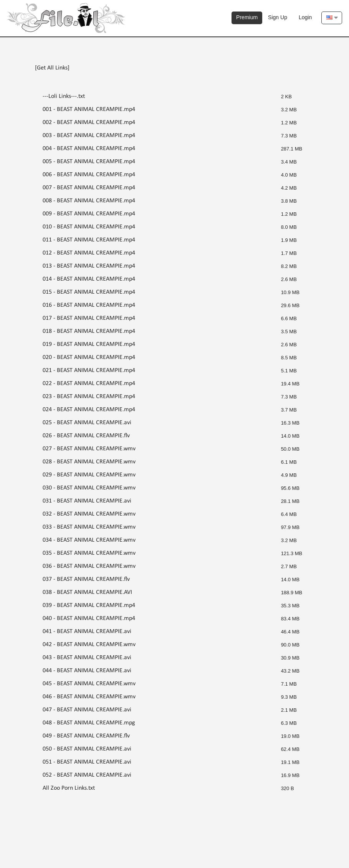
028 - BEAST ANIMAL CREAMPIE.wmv (89, 462)
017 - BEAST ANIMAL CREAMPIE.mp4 (89, 318)
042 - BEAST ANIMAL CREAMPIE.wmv (89, 645)
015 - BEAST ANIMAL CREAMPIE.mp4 (89, 292)
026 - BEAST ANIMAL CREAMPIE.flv (86, 436)
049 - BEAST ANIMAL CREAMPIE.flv (86, 736)
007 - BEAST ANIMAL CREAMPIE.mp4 (89, 188)
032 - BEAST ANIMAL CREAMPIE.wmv (89, 514)
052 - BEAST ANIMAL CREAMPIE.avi (87, 775)
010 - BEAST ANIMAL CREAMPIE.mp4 (89, 227)
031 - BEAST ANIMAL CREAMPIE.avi (87, 501)
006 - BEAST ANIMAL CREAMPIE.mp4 (89, 175)
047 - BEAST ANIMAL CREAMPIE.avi (87, 710)
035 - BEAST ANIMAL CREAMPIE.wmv (89, 553)
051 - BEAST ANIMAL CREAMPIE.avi (87, 762)
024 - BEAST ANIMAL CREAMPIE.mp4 (89, 410)
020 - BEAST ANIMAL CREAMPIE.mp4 (89, 357)
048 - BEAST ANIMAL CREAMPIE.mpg (89, 723)
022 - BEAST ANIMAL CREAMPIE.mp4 (89, 384)
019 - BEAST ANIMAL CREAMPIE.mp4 (89, 344)
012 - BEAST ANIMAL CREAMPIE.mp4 (89, 253)
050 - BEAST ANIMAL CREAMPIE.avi (87, 749)
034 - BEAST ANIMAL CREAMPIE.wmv (89, 540)
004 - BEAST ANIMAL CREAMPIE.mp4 (89, 149)
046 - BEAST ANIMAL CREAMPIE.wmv (89, 697)
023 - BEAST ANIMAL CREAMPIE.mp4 (89, 397)
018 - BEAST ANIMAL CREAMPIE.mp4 (89, 331)
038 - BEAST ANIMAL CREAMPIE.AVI (87, 592)
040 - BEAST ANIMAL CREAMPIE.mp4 (89, 618)
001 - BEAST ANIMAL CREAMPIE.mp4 (89, 109)
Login (305, 17)
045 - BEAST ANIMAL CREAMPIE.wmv (89, 684)
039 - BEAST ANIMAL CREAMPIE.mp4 (89, 605)
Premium (247, 17)
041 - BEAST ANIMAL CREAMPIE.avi (87, 632)
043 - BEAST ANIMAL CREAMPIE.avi (87, 658)
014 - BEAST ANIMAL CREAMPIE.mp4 (89, 279)
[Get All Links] (52, 68)
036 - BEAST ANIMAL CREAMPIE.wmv (89, 566)
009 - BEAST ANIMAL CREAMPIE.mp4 (89, 214)
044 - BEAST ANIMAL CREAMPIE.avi (87, 671)
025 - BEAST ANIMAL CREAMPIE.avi (87, 423)
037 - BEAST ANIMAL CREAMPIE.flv (86, 579)
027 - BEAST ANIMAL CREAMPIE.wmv (89, 449)
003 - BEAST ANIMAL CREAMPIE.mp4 (89, 136)
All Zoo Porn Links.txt (69, 788)
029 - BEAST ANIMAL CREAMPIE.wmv (89, 475)
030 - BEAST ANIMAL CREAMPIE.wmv (89, 488)
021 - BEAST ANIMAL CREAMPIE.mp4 (89, 370)
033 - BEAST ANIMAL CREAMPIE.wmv (89, 527)
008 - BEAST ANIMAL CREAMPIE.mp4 (89, 201)
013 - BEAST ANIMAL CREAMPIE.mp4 (89, 266)
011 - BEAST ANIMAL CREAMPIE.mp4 (89, 240)
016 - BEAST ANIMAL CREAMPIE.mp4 (89, 305)
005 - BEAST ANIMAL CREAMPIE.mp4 (89, 162)
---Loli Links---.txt (64, 96)
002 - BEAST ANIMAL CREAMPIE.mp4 (89, 122)
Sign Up (278, 17)
